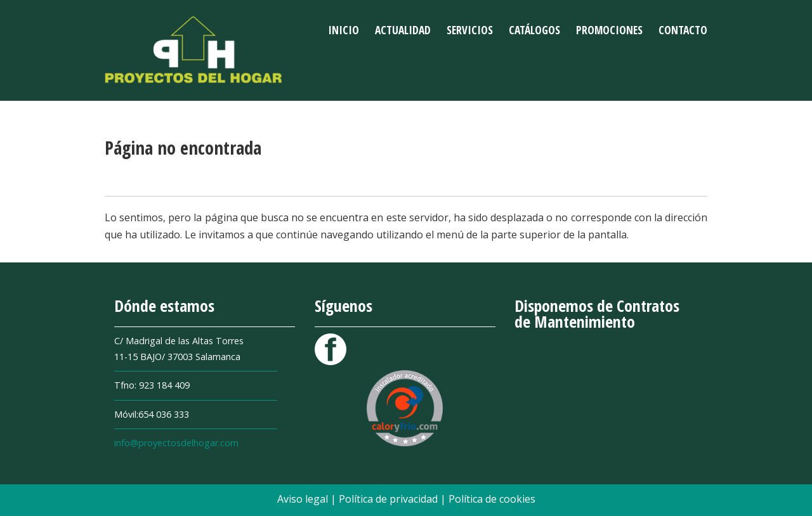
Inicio (344, 30)
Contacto (683, 30)
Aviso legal (304, 499)
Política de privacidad (390, 499)
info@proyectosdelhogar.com (176, 443)
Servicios (470, 30)
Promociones (609, 30)
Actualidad (403, 30)
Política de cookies (492, 499)
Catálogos (534, 30)
